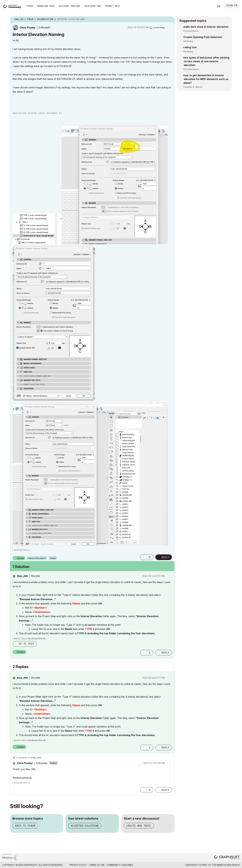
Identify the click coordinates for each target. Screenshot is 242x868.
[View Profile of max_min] (22, 576)
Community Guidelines (120, 865)
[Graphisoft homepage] (227, 858)
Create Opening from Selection (203, 37)
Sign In (232, 6)
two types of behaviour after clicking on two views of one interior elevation (206, 61)
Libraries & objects (193, 87)
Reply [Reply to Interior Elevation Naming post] (165, 557)
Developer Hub (93, 6)
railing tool (190, 47)
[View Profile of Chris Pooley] (28, 28)
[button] (37, 229)
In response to (28, 757)
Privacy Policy (78, 865)
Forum (30, 6)
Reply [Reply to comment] (165, 653)
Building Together (70, 6)
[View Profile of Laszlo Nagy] (159, 27)
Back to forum (25, 826)
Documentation (191, 31)
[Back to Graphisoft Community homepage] (13, 6)
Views (53, 558)
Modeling (188, 41)
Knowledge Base (46, 6)
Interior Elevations (37, 558)
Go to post (26, 644)
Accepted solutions (85, 826)
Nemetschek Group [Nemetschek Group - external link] (228, 865)
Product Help (112, 6)
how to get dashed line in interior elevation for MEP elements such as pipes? (206, 79)
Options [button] (170, 19)
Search (209, 6)
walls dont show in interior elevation (206, 27)
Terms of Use (97, 865)
